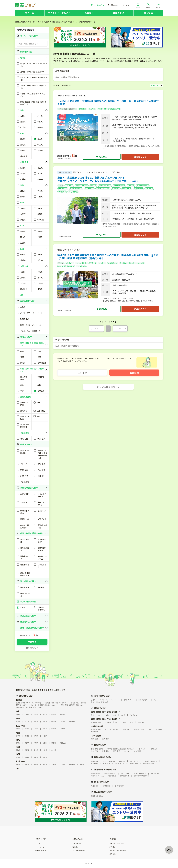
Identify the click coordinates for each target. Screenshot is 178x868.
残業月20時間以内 (76, 189)
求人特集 (148, 13)
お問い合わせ (77, 844)
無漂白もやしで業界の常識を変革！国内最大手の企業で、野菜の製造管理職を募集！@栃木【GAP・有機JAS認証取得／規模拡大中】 (108, 257)
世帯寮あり (62, 192)
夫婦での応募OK (103, 109)
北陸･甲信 (20, 726)
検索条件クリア (32, 648)
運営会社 (112, 854)
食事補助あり (63, 189)
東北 (18, 711)
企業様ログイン (41, 850)
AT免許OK (131, 186)
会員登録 (134, 373)
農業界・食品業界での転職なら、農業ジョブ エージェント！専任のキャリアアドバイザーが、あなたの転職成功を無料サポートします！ (99, 179)
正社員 (61, 186)
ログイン (82, 373)
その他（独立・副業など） (67, 109)
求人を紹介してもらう (59, 13)
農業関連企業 (97, 726)
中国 (18, 747)
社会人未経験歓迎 (82, 186)
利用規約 (112, 847)
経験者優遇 (116, 189)
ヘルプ (38, 844)
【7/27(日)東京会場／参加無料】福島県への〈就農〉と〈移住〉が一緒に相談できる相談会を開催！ (108, 102)
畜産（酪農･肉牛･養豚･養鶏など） (106, 712)
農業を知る (119, 13)
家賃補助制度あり (143, 186)
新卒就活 (89, 13)
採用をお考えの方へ (79, 850)
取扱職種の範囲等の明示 (118, 850)
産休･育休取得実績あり (66, 266)
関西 (18, 740)
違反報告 (75, 847)
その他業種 (96, 736)
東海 (18, 733)
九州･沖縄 (20, 761)
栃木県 (47, 22)
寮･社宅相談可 (73, 192)
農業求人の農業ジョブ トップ (25, 22)
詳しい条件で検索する (108, 387)
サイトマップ (40, 847)
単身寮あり (149, 189)
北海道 (19, 700)
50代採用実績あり (105, 186)
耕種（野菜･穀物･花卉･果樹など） (64, 22)
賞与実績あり (89, 189)
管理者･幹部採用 (119, 186)
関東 (39, 22)
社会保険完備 (138, 189)
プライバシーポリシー (117, 844)
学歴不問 (92, 109)
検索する (32, 642)
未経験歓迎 (83, 109)
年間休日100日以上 (103, 189)
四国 (18, 754)
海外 (18, 768)
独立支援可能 (116, 109)
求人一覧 (30, 13)
